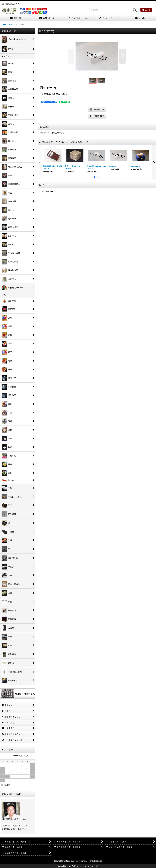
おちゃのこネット (73, 866)
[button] (71, 56)
